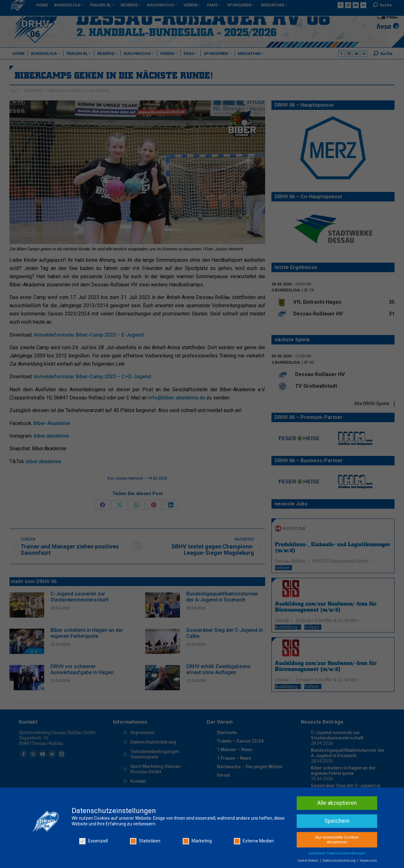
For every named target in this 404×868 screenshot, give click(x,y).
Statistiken (145, 857)
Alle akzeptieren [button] (337, 819)
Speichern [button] (337, 837)
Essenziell (94, 857)
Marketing (197, 857)
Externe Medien (254, 857)
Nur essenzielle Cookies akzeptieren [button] (337, 856)
